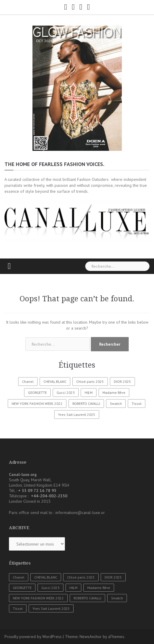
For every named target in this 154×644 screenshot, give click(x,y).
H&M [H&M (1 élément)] (89, 392)
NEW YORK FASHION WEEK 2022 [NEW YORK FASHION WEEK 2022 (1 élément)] (37, 404)
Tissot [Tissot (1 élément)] (137, 404)
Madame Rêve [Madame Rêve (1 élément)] (114, 392)
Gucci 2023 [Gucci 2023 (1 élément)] (66, 392)
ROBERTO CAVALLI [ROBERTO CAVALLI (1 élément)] (86, 404)
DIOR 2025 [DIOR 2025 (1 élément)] (122, 381)
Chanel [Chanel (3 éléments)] (28, 381)
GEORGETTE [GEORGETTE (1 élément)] (37, 392)
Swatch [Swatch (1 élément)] (116, 404)
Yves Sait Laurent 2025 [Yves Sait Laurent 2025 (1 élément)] (77, 415)
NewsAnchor (91, 637)
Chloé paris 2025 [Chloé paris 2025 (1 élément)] (90, 381)
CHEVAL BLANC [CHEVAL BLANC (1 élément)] (55, 381)
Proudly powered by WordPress (33, 637)
